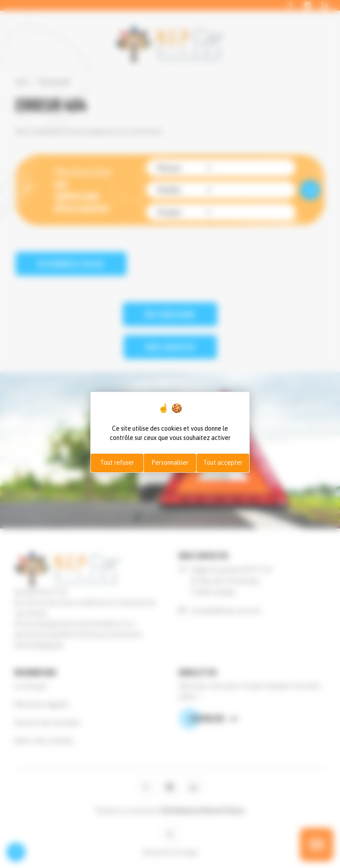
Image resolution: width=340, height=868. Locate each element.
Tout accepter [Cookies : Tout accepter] (223, 463)
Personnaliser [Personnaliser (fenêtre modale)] (170, 463)
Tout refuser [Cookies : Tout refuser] (117, 463)
